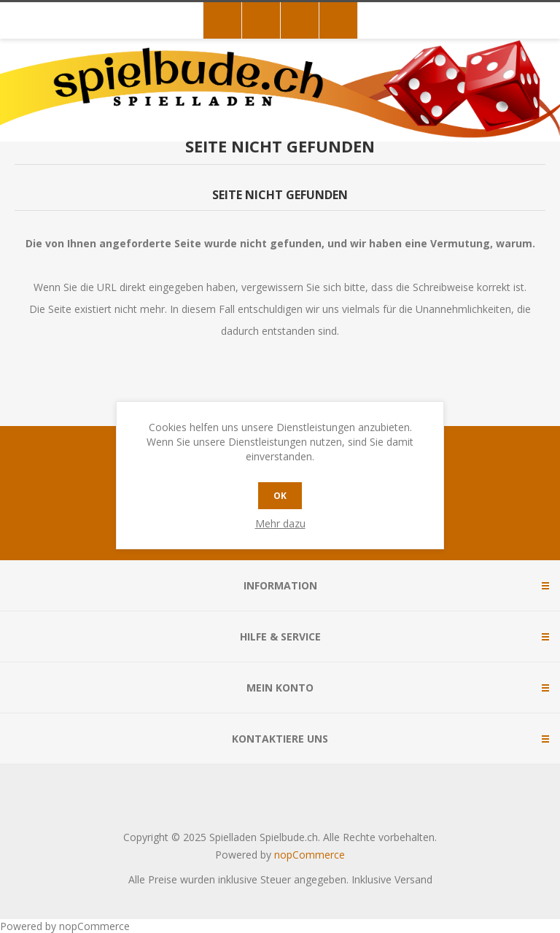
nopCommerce (310, 855)
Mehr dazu (280, 523)
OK (280, 496)
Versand (413, 879)
